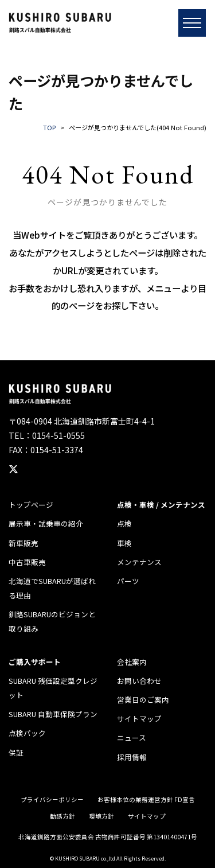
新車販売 (24, 543)
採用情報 (132, 757)
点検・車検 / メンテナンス (161, 505)
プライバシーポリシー (52, 799)
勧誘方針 (62, 816)
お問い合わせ (139, 681)
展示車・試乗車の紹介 (46, 523)
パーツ (128, 581)
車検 (124, 543)
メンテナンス (139, 562)
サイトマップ (139, 719)
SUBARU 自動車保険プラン (53, 714)
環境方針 (101, 816)
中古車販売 (27, 562)
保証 (16, 752)
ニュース (132, 737)
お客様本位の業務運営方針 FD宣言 (146, 799)
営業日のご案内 (143, 700)
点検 (124, 523)
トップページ (31, 505)
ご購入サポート (35, 662)
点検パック (27, 733)
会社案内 (132, 662)
